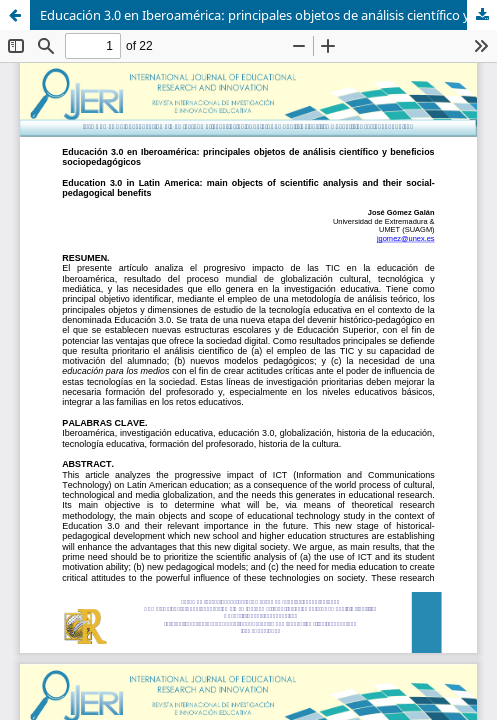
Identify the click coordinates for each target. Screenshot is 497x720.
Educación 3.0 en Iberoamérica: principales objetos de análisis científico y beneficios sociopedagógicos (268, 15)
